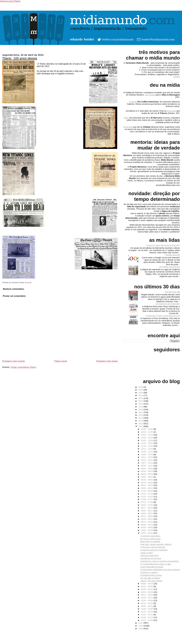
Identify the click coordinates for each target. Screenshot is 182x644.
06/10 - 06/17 (147, 511)
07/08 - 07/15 (147, 499)
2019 (141, 407)
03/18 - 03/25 (147, 592)
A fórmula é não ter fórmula (153, 547)
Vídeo (126, 118)
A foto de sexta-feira (149, 555)
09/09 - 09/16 (147, 474)
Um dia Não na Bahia (150, 578)
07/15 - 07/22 (147, 497)
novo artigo (150, 95)
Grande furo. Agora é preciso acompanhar (159, 561)
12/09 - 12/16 (147, 438)
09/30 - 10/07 (147, 466)
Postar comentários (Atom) (23, 367)
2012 (141, 426)
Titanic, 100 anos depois (20, 58)
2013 (141, 424)
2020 (141, 404)
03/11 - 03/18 (147, 595)
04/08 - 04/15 (147, 584)
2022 (141, 398)
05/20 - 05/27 (147, 519)
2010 (141, 626)
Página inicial (61, 361)
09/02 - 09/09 (147, 477)
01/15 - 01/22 (147, 614)
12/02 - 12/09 (147, 440)
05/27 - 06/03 (147, 516)
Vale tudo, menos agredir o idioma (156, 544)
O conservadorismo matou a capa (156, 564)
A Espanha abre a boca (151, 575)
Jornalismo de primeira (151, 558)
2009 (141, 629)
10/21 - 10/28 (147, 457)
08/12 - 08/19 (147, 485)
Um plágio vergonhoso (170, 267)
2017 (141, 412)
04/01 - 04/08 (147, 586)
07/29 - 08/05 (147, 491)
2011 (141, 623)
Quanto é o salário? (149, 572)
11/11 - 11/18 (147, 449)
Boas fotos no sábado (150, 541)
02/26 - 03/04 (147, 600)
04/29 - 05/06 (147, 527)
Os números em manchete (168, 304)
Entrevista (128, 127)
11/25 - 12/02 (147, 443)
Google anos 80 (173, 255)
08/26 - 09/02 (147, 480)
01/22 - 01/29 (147, 612)
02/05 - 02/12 (147, 606)
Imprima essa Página (10, 1)
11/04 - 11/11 (147, 452)
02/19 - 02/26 (147, 603)
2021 (141, 401)
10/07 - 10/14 (147, 463)
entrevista (171, 111)
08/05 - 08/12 (147, 488)
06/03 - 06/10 (147, 513)
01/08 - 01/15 (147, 617)
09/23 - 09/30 (147, 468)
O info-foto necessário (150, 536)
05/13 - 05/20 (147, 522)
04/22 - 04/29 (147, 530)
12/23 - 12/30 (147, 432)
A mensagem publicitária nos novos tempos (160, 570)
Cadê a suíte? (147, 553)
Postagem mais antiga (107, 361)
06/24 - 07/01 (147, 505)
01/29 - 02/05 (147, 609)
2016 (141, 415)
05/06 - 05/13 (147, 525)
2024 (141, 393)
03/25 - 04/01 (147, 589)
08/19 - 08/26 (147, 483)
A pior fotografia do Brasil (152, 567)
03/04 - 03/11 (147, 598)
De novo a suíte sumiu (150, 539)
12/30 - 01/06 (147, 429)
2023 (141, 395)
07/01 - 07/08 (147, 502)
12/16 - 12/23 (147, 435)
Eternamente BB (172, 292)
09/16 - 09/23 (147, 471)
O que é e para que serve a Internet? (163, 245)
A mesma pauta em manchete (154, 550)
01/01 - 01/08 (147, 620)
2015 (141, 418)
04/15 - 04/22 (147, 533)
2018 (141, 409)
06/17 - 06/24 (147, 508)
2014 (141, 421)
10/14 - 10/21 (147, 460)
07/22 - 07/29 (147, 494)
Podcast (133, 102)
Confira (177, 77)
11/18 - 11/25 (147, 446)
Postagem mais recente (13, 361)
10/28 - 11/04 (147, 454)
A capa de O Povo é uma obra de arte (163, 316)
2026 (141, 387)
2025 (141, 390)
